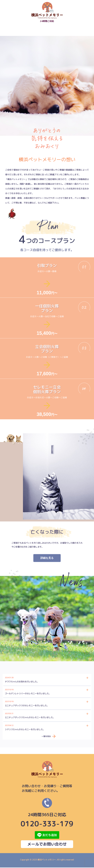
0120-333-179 (47, 813)
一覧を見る (46, 737)
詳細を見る (47, 558)
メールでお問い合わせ (47, 845)
